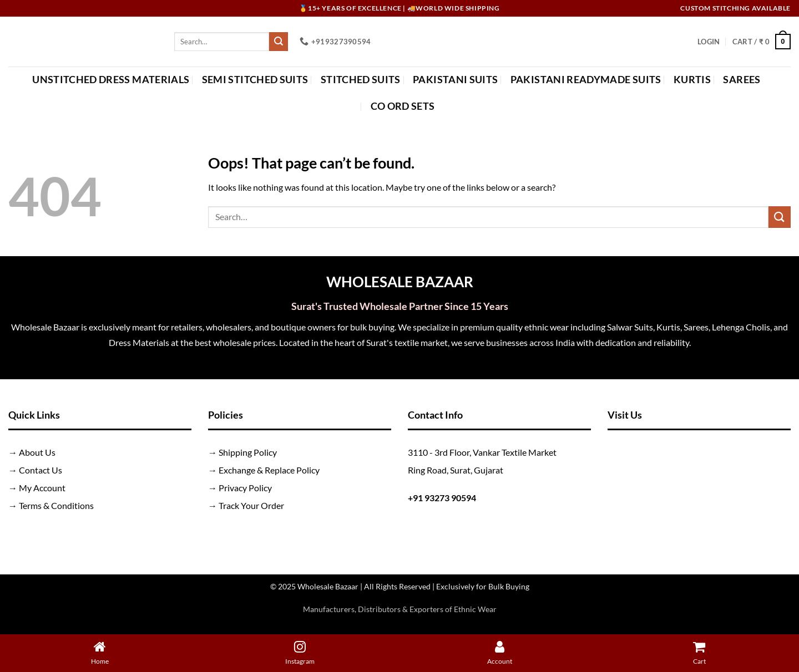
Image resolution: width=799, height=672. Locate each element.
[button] (709, 42)
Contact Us (41, 470)
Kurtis (692, 80)
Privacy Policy (245, 488)
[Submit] (279, 42)
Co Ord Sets (403, 106)
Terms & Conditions (56, 505)
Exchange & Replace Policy (269, 470)
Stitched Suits (361, 80)
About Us (37, 452)
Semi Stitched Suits (255, 80)
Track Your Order (251, 505)
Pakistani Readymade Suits (586, 80)
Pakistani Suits (455, 80)
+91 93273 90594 (442, 498)
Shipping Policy (248, 452)
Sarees (742, 80)
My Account (42, 488)
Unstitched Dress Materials (111, 80)
